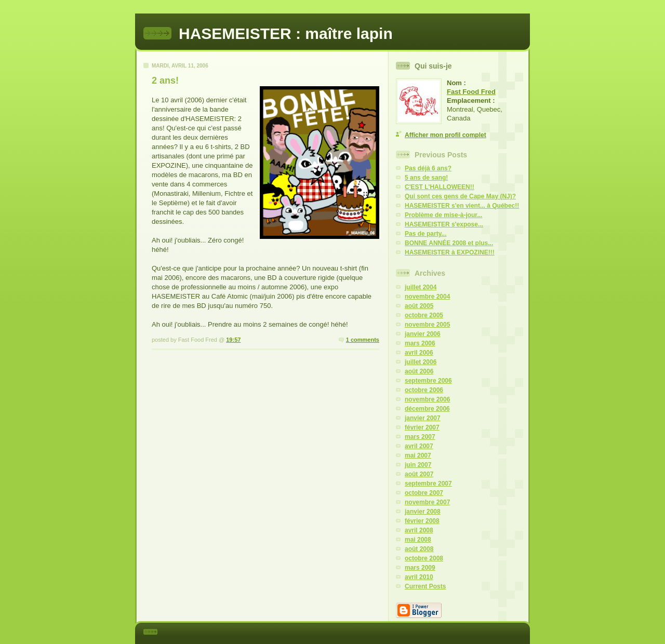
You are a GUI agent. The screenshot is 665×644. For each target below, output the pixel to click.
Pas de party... (425, 234)
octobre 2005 (424, 315)
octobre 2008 (424, 558)
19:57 (233, 340)
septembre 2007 (428, 484)
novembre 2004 (427, 297)
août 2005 (419, 306)
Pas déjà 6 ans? (428, 168)
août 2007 (419, 474)
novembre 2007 (427, 502)
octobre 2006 (424, 390)
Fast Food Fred (471, 92)
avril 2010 (419, 577)
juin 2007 (418, 465)
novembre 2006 (427, 399)
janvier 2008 (423, 512)
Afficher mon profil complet (445, 135)
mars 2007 (420, 437)
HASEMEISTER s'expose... (444, 224)
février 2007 (422, 427)
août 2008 (419, 549)
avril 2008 (419, 530)
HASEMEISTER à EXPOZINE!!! (450, 252)
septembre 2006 (428, 381)
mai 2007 (418, 455)
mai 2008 (418, 540)
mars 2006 (420, 343)
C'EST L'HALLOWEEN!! (440, 187)
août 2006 (419, 371)
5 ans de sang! (426, 178)
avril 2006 (419, 353)
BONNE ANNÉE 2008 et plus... (449, 243)
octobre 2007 (424, 493)
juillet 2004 (421, 287)
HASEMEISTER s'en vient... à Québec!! (462, 206)
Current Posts (425, 586)
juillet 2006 (421, 362)
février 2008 (422, 521)
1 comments (363, 340)
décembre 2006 (427, 409)
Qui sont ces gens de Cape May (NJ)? (460, 196)
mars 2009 (420, 568)
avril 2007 (419, 446)
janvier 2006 (423, 334)
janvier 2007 (423, 418)
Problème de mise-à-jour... (443, 215)
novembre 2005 (427, 325)
